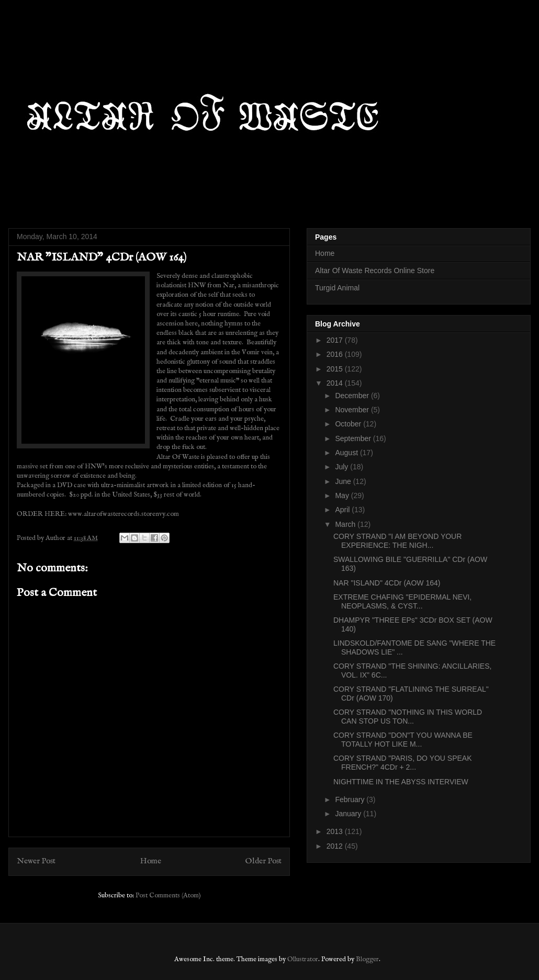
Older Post (263, 861)
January (349, 814)
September (354, 438)
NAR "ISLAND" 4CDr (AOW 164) (387, 583)
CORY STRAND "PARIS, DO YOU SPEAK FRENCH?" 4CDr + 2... (403, 763)
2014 (336, 383)
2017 (336, 340)
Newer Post (36, 861)
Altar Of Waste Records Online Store (375, 271)
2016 (336, 354)
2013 (336, 831)
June (344, 481)
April (343, 510)
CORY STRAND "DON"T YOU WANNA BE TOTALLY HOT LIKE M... (403, 740)
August (347, 453)
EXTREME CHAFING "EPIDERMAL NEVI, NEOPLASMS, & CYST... (402, 601)
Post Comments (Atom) (168, 895)
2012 (336, 846)
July (343, 467)
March (346, 524)
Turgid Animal (337, 288)
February (351, 799)
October (349, 424)
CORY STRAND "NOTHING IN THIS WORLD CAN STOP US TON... (408, 717)
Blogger (367, 959)
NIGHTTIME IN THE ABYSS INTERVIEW (401, 782)
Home (151, 861)
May (343, 495)
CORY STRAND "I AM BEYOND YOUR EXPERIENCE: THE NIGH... (397, 541)
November (353, 410)
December (353, 396)
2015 (336, 369)
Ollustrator (303, 959)
